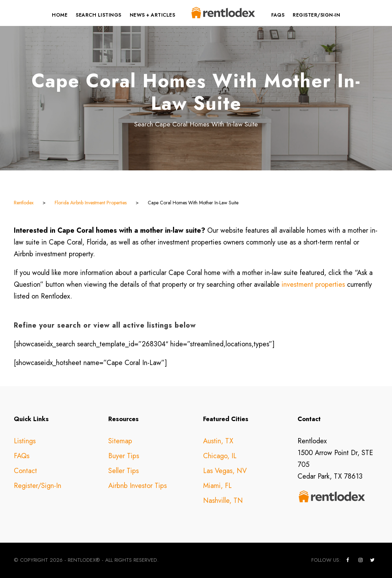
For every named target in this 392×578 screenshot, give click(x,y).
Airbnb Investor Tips (138, 486)
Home (60, 15)
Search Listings (99, 15)
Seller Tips (124, 471)
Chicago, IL (220, 456)
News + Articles (153, 15)
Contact (25, 471)
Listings (25, 441)
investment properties (313, 284)
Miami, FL (217, 486)
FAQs (278, 15)
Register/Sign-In (316, 15)
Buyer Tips (124, 456)
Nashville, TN (223, 501)
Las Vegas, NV (225, 471)
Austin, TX (218, 441)
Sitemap (120, 441)
